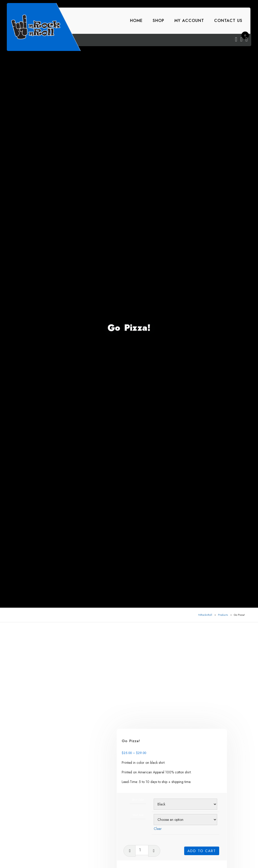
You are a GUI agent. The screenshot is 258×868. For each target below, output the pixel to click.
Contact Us (228, 21)
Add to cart (202, 755)
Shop (158, 21)
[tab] (57, 843)
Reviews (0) (47, 843)
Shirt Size (152, 721)
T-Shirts (179, 803)
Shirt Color (152, 706)
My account (189, 21)
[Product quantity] (158, 756)
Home (136, 21)
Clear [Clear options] (169, 734)
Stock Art (165, 803)
